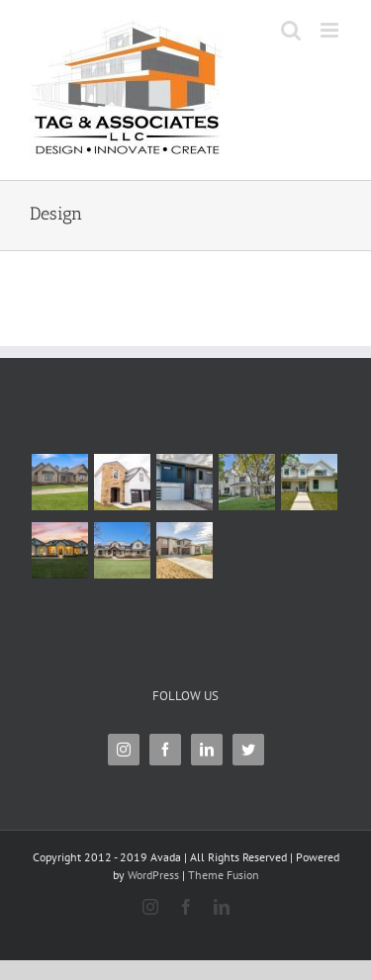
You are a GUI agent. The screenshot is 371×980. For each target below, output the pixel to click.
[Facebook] (165, 750)
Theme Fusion (224, 875)
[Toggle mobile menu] (331, 30)
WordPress (153, 875)
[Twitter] (248, 750)
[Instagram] (124, 750)
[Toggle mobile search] (291, 30)
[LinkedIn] (207, 750)
